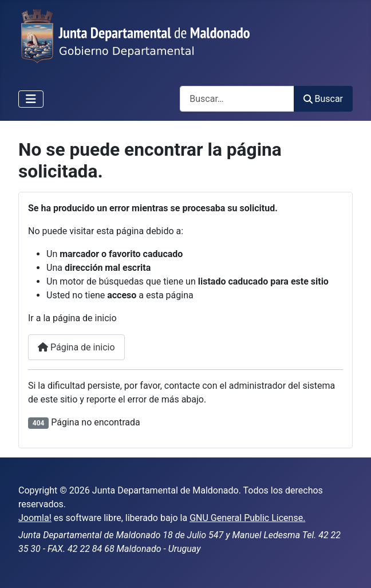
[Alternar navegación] (31, 99)
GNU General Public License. (247, 518)
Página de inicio (76, 347)
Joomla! (35, 518)
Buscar (323, 99)
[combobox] (237, 99)
